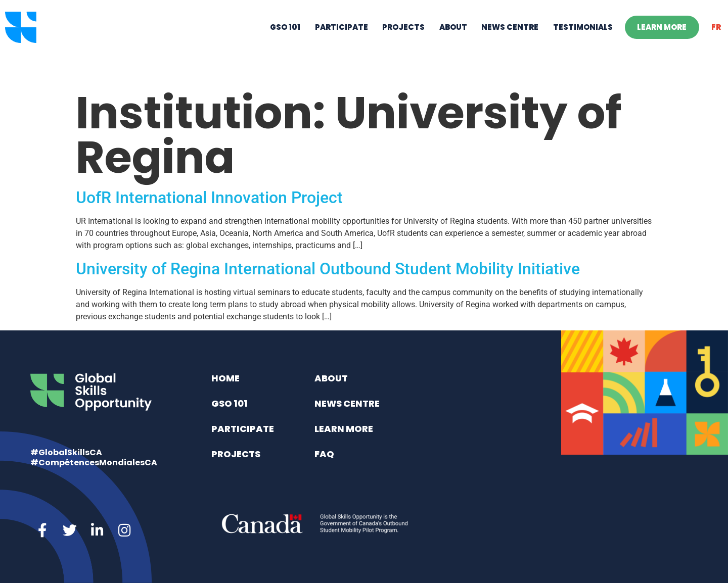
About (453, 43)
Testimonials (583, 43)
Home (225, 378)
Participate (342, 43)
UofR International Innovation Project (209, 198)
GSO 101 (285, 43)
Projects (403, 43)
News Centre (510, 43)
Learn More (662, 43)
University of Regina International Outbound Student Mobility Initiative (328, 269)
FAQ (324, 454)
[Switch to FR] (716, 43)
